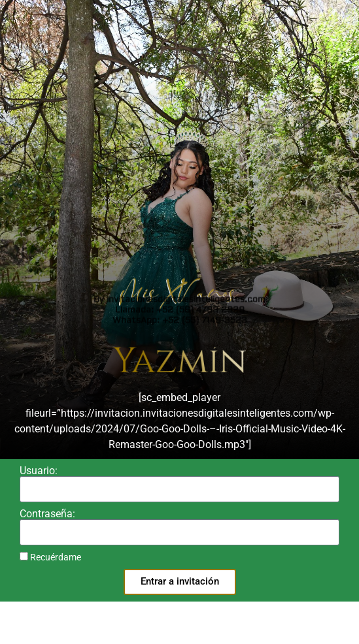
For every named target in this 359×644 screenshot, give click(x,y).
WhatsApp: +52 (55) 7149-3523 (180, 22)
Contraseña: (47, 514)
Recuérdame (50, 557)
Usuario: (39, 471)
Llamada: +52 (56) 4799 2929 (180, 11)
